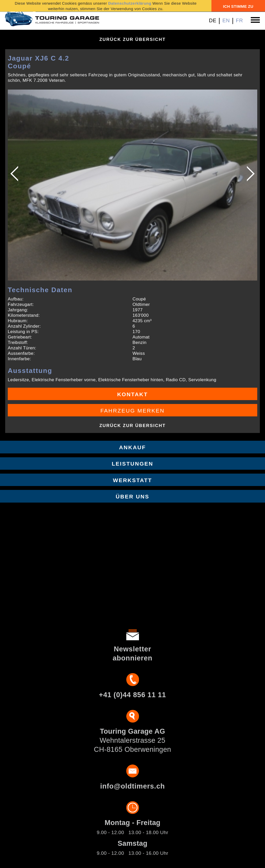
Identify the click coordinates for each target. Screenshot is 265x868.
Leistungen (133, 464)
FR (239, 20)
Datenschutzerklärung (130, 3)
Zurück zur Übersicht (132, 39)
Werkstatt (132, 480)
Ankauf (132, 447)
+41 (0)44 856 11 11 (132, 695)
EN (226, 20)
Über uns (132, 496)
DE (213, 20)
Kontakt (133, 394)
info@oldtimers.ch (132, 786)
